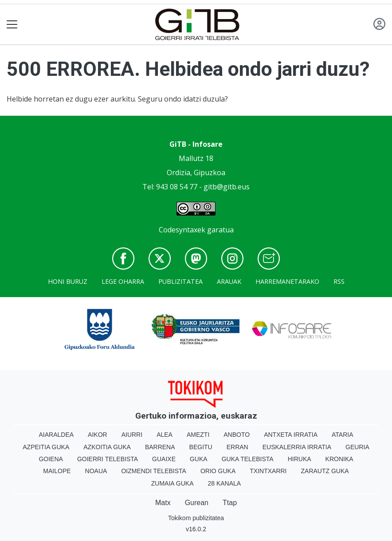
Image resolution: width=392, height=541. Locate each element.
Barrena (160, 447)
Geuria (357, 447)
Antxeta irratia (291, 435)
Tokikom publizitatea (196, 518)
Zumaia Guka (172, 483)
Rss (339, 281)
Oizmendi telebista (154, 471)
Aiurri (132, 435)
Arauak (229, 281)
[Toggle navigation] (12, 25)
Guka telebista (248, 459)
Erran (237, 447)
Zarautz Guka (325, 471)
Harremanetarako (287, 281)
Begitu (201, 447)
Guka (199, 459)
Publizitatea (180, 281)
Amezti (198, 435)
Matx (163, 503)
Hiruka (300, 459)
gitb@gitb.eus (227, 187)
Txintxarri (268, 471)
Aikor (98, 435)
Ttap (230, 503)
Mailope (57, 471)
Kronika (339, 459)
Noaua (96, 471)
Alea (165, 435)
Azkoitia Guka (107, 447)
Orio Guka (218, 471)
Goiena (51, 459)
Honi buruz (68, 281)
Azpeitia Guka (46, 447)
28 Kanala (224, 483)
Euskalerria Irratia (297, 447)
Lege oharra (123, 281)
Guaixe (164, 459)
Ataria (343, 435)
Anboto (237, 435)
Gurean (197, 503)
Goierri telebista (108, 459)
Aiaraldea (57, 435)
